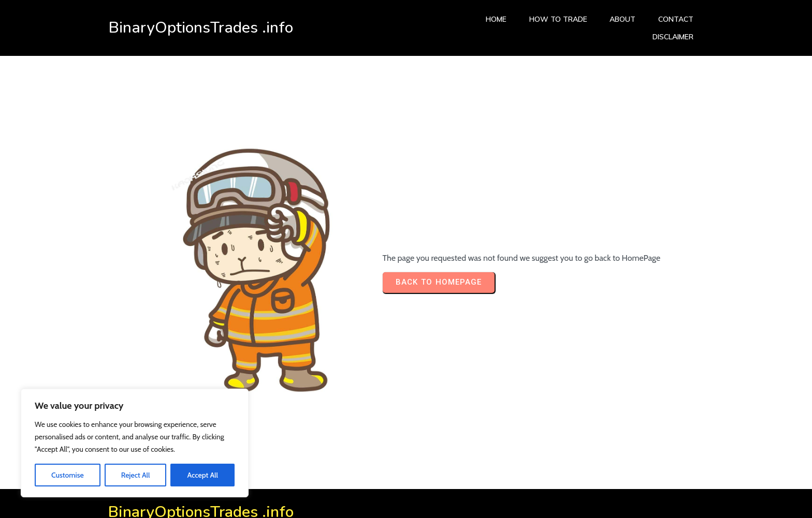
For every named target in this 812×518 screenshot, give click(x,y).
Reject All (136, 475)
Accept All (202, 475)
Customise (68, 475)
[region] (135, 443)
